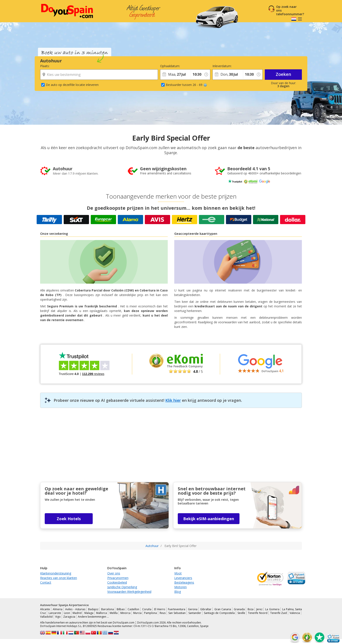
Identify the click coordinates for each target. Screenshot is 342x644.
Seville (241, 613)
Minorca (125, 613)
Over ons (114, 573)
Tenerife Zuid (279, 613)
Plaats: (45, 66)
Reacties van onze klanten (59, 578)
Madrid (77, 613)
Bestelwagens (184, 582)
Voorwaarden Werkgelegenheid (129, 592)
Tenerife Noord (258, 613)
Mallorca (102, 613)
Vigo (58, 617)
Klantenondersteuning (56, 573)
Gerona (193, 609)
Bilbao (121, 609)
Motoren (180, 587)
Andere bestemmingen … (93, 617)
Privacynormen (118, 578)
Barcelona (108, 609)
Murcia (137, 613)
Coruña (147, 609)
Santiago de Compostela (219, 613)
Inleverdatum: (222, 66)
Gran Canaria (223, 609)
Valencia (295, 613)
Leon (67, 613)
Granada (239, 609)
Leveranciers (183, 578)
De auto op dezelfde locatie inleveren (72, 85)
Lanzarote (55, 613)
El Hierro (160, 609)
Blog (178, 592)
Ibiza (251, 609)
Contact (46, 582)
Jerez (259, 609)
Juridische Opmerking (122, 587)
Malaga (89, 613)
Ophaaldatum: (170, 66)
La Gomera (272, 609)
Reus (163, 613)
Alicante (45, 609)
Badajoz (93, 609)
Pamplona (150, 613)
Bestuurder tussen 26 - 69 (186, 85)
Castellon (133, 609)
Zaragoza (69, 617)
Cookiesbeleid (117, 582)
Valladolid (46, 617)
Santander (195, 613)
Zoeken (283, 74)
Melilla (114, 613)
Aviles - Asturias (75, 609)
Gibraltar (206, 609)
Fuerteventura (177, 609)
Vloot (178, 573)
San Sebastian (177, 613)
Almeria (58, 609)
